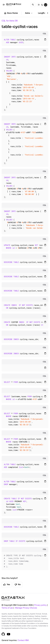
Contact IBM (23, 640)
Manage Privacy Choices (26, 608)
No (18, 585)
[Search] (33, 5)
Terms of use (7, 608)
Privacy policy (40, 605)
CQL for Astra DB (10, 21)
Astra (29, 13)
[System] (46, 5)
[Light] (39, 5)
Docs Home (11, 13)
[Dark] (42, 5)
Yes (7, 585)
